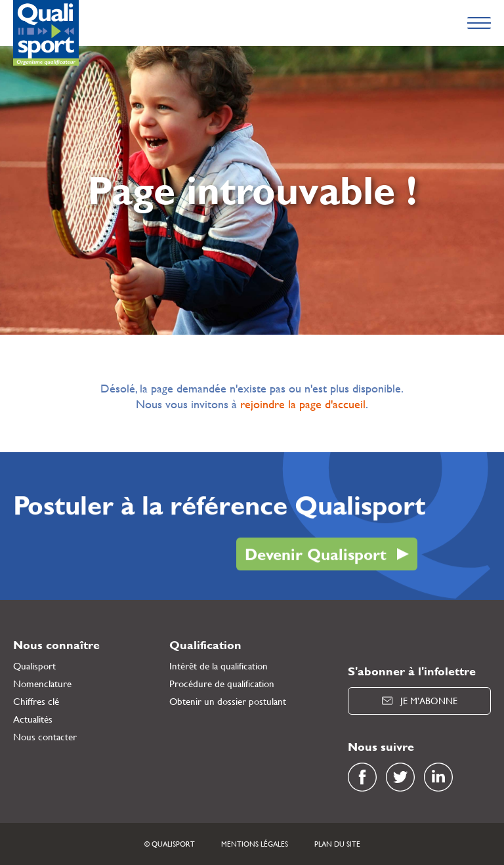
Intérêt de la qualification (219, 666)
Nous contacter (45, 737)
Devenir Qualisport (316, 555)
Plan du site (337, 844)
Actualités (33, 719)
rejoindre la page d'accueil (303, 404)
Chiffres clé (36, 701)
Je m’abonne (420, 701)
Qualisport (34, 666)
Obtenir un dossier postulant (228, 701)
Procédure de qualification (222, 684)
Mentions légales (255, 844)
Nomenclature (42, 684)
